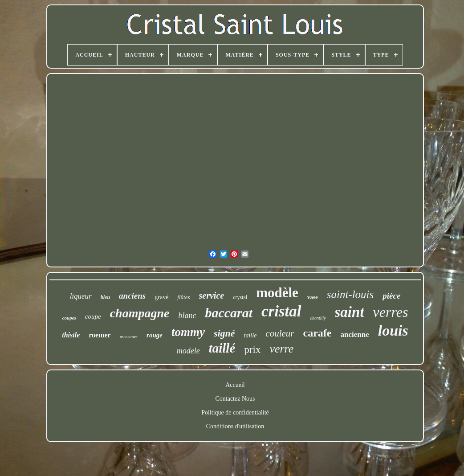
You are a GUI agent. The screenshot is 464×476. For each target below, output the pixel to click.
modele (188, 351)
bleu (105, 297)
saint (350, 312)
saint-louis (350, 294)
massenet (129, 336)
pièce (391, 296)
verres (391, 312)
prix (252, 350)
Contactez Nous (235, 399)
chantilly (318, 318)
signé (224, 333)
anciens (132, 296)
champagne (140, 313)
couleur (280, 333)
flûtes (183, 297)
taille (250, 335)
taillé (222, 348)
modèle (277, 293)
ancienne (354, 334)
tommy (188, 332)
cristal (281, 311)
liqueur (81, 296)
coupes (69, 318)
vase (313, 297)
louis (393, 330)
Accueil (235, 385)
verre (281, 349)
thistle (71, 335)
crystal (240, 297)
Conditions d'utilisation (235, 426)
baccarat (229, 313)
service (212, 295)
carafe (317, 333)
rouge (155, 335)
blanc (187, 316)
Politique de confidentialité (235, 412)
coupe (93, 316)
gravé (161, 297)
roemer (100, 335)
